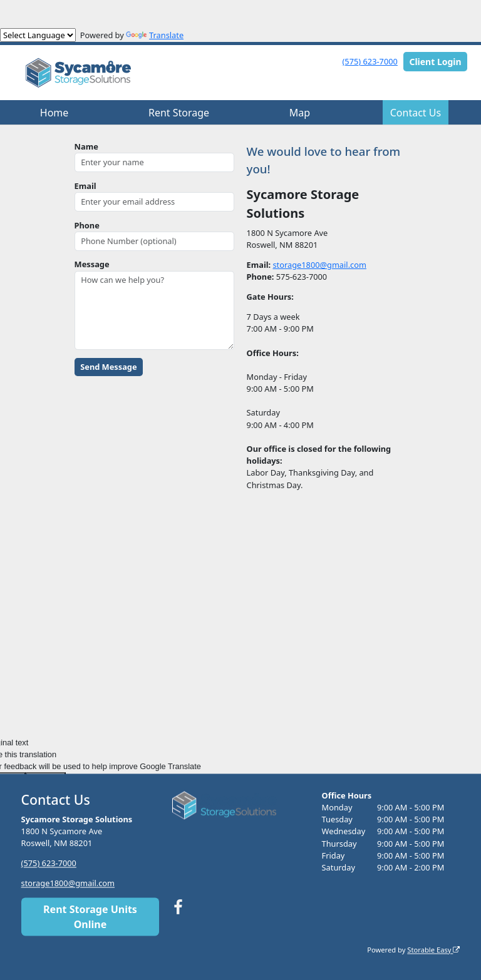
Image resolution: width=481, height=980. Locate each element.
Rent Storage (179, 113)
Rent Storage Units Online (90, 917)
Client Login (435, 62)
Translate (155, 35)
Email (85, 186)
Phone (87, 225)
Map (300, 113)
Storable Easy (433, 950)
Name (86, 146)
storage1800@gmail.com (319, 265)
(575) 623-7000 (370, 61)
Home (54, 113)
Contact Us (416, 113)
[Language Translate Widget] (38, 35)
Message (92, 264)
